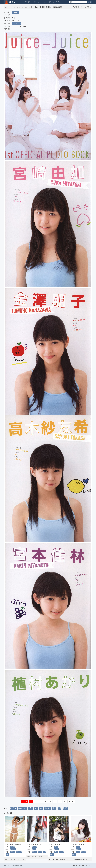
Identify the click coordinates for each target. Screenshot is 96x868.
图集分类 (27, 2)
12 (65, 801)
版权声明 (81, 865)
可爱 (60, 808)
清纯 (36, 808)
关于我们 (89, 865)
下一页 (71, 801)
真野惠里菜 (13, 849)
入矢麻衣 (56, 849)
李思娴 (34, 849)
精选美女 (37, 2)
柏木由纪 (78, 849)
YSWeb (56, 847)
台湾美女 (34, 847)
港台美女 (52, 2)
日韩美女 (44, 2)
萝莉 (41, 808)
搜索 (89, 2)
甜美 (54, 808)
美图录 (75, 865)
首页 (82, 7)
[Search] (78, 2)
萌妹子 (65, 808)
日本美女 (16, 12)
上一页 (25, 801)
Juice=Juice (17, 23)
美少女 (30, 808)
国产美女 (59, 2)
